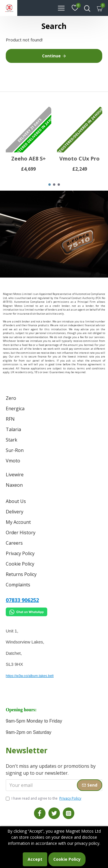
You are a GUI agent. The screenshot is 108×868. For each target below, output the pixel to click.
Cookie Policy (67, 859)
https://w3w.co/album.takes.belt (30, 676)
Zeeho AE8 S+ (29, 159)
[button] (50, 185)
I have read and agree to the (44, 798)
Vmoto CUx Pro (79, 159)
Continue (51, 56)
